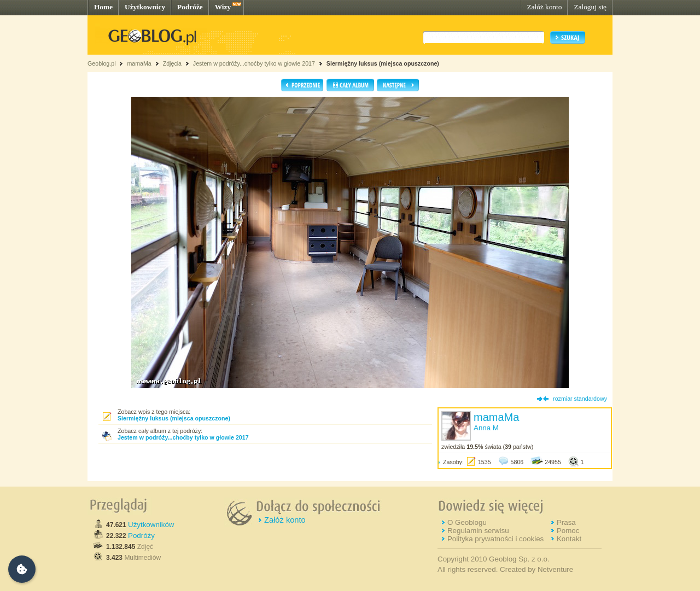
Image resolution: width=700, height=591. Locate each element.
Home (103, 7)
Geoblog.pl (102, 63)
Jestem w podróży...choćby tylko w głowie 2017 (254, 63)
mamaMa (139, 63)
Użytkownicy (145, 7)
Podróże (190, 7)
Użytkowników (151, 525)
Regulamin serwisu (478, 531)
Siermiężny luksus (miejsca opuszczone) (383, 63)
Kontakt (569, 539)
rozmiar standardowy (580, 399)
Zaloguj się (590, 7)
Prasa (566, 522)
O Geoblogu (467, 522)
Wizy (223, 7)
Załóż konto (544, 7)
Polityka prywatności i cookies (495, 539)
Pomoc (568, 531)
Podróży (141, 536)
